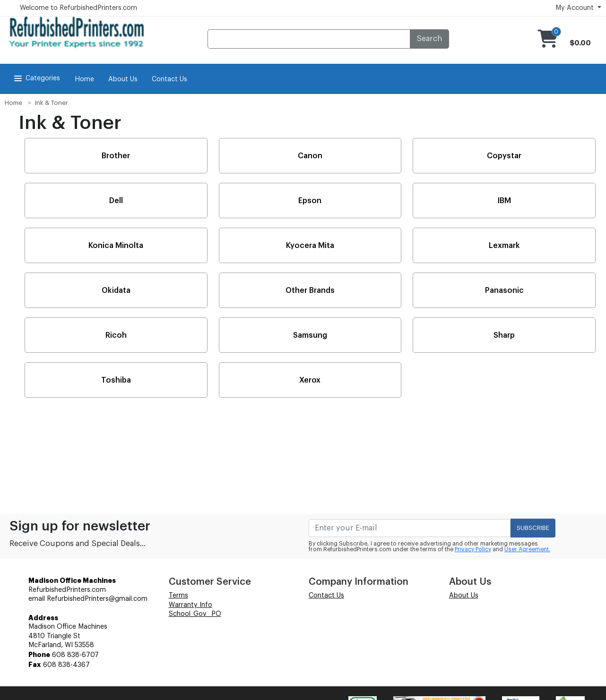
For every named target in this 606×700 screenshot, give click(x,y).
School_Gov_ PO (195, 614)
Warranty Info (190, 605)
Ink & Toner (52, 103)
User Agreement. (527, 549)
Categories (36, 78)
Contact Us (169, 79)
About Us (123, 79)
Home (84, 79)
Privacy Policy (473, 549)
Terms (178, 596)
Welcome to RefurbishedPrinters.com (78, 8)
